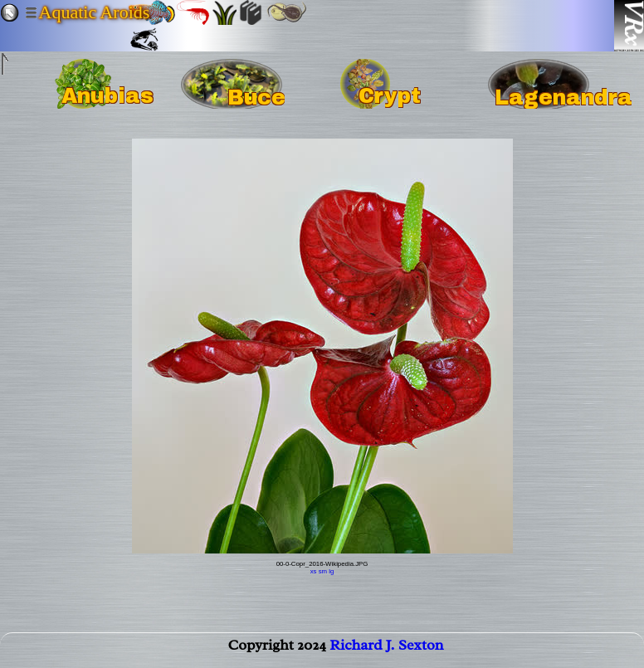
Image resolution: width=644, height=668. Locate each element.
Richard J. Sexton (386, 648)
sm (323, 571)
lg (331, 571)
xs (314, 571)
